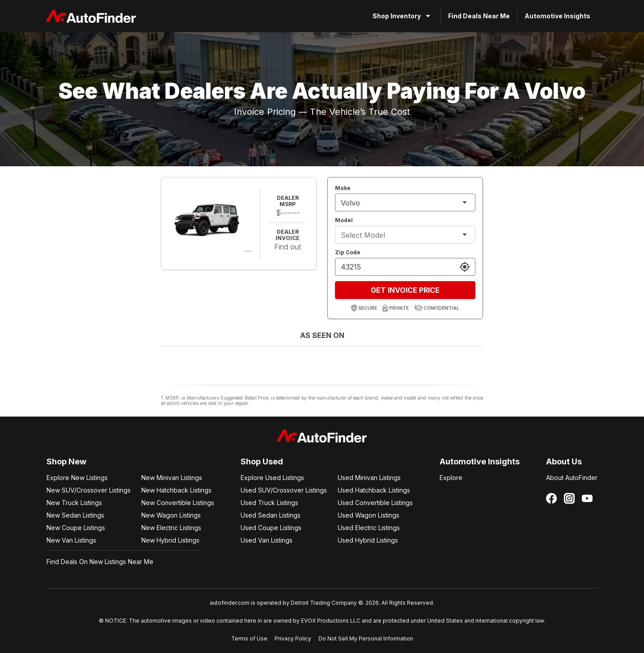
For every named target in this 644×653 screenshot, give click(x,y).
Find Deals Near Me (479, 16)
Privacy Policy (293, 638)
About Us (564, 461)
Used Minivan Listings (369, 478)
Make (343, 188)
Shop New (66, 461)
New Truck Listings (74, 503)
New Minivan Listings (172, 478)
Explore (451, 478)
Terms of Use (249, 638)
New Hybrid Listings (170, 540)
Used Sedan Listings (271, 515)
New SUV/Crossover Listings (89, 490)
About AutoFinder (572, 478)
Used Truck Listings (269, 503)
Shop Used (262, 461)
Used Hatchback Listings (374, 490)
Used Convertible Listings (375, 503)
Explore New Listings (77, 478)
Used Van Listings (267, 540)
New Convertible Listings (178, 503)
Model (344, 220)
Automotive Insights (557, 16)
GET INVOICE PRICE (405, 290)
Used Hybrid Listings (368, 540)
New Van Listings (71, 540)
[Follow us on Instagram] (569, 498)
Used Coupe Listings (271, 528)
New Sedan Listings (75, 515)
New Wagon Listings (171, 515)
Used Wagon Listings (369, 515)
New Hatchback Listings (176, 490)
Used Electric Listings (369, 528)
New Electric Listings (171, 528)
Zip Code (348, 252)
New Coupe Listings (76, 528)
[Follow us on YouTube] (587, 498)
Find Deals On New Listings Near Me (100, 562)
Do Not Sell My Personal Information (366, 638)
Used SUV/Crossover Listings (284, 490)
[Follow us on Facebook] (551, 498)
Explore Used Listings (272, 478)
